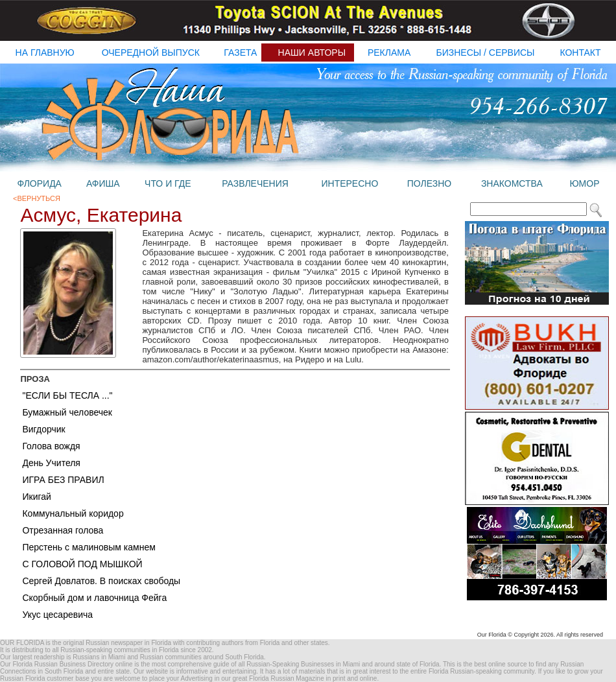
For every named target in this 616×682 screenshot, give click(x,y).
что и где (168, 183)
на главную (45, 53)
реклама (389, 53)
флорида (39, 183)
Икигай (36, 497)
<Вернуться (37, 198)
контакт (580, 53)
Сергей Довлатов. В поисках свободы (101, 581)
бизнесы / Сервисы (486, 53)
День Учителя (51, 463)
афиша (103, 183)
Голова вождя (51, 446)
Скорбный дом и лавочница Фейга (94, 598)
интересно (349, 183)
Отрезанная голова (63, 530)
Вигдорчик (43, 429)
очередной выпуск (151, 53)
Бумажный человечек (67, 412)
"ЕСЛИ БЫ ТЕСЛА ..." (67, 395)
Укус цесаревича (57, 615)
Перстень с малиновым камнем (89, 547)
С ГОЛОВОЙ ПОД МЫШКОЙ (82, 564)
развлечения (255, 183)
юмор (584, 183)
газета (240, 53)
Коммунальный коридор (73, 513)
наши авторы (312, 53)
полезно (429, 183)
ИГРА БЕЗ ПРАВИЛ (63, 480)
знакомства (512, 183)
